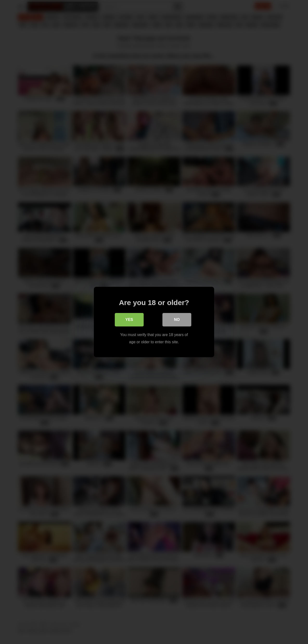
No (177, 320)
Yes (129, 320)
